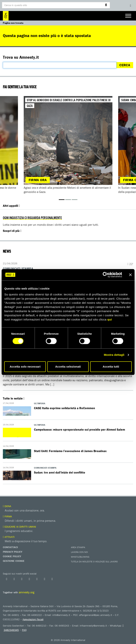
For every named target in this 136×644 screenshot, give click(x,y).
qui (110, 319)
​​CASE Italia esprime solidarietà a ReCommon (64, 408)
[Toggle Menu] (128, 16)
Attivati (9, 537)
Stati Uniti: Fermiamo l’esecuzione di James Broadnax (70, 451)
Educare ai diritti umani (19, 527)
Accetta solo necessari (25, 367)
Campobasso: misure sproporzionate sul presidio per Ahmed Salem (79, 429)
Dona (7, 506)
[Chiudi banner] (130, 275)
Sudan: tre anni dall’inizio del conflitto (60, 472)
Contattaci (10, 547)
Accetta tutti (111, 367)
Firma (7, 516)
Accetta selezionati (68, 367)
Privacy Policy (13, 552)
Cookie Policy (12, 556)
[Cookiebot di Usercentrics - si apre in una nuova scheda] (105, 275)
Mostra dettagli (114, 355)
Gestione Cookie (14, 561)
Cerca (125, 65)
